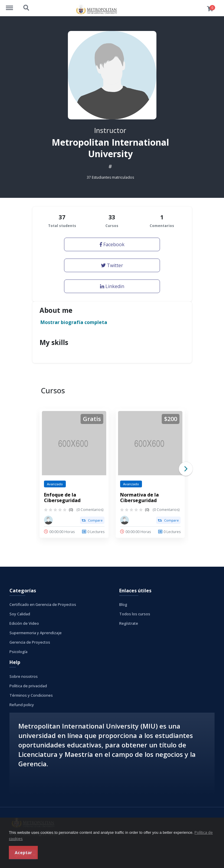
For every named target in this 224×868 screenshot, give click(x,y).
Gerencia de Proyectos (30, 642)
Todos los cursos (135, 614)
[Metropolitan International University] (48, 520)
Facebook (112, 244)
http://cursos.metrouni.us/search (27, 8)
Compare (92, 520)
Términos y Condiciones (31, 695)
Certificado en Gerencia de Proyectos (43, 604)
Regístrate (129, 623)
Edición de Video (24, 623)
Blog (123, 604)
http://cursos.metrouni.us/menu (12, 5)
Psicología (18, 652)
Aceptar (23, 853)
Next (186, 469)
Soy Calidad (20, 614)
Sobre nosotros (24, 676)
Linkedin (112, 286)
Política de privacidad (28, 686)
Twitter (112, 265)
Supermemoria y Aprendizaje (36, 633)
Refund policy (22, 705)
